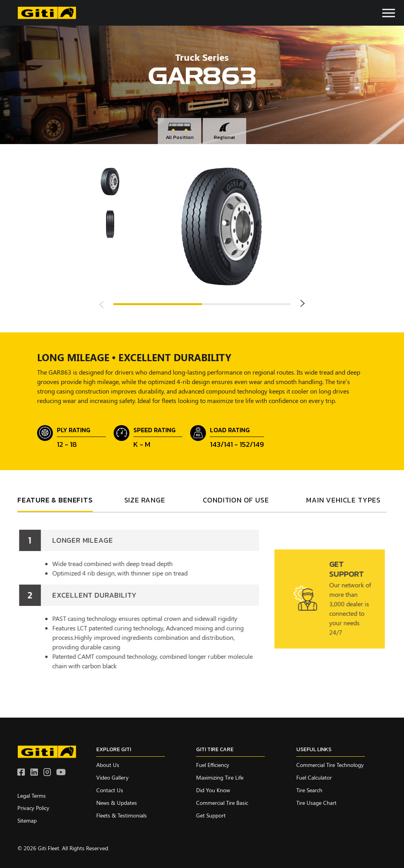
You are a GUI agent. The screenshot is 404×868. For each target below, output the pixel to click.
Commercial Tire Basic (222, 803)
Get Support (211, 815)
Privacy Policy (33, 808)
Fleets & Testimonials (122, 815)
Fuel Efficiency (213, 765)
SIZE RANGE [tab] (145, 501)
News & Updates (117, 803)
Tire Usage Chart (316, 803)
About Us (108, 765)
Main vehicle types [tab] (343, 501)
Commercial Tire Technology (330, 765)
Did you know (213, 790)
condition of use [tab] (236, 501)
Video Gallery (112, 777)
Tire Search (309, 790)
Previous (102, 304)
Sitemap (27, 820)
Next (302, 304)
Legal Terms (32, 796)
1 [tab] (158, 304)
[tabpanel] (202, 595)
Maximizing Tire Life (220, 777)
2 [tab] (246, 304)
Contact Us (110, 790)
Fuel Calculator (314, 777)
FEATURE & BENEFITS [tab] (55, 501)
